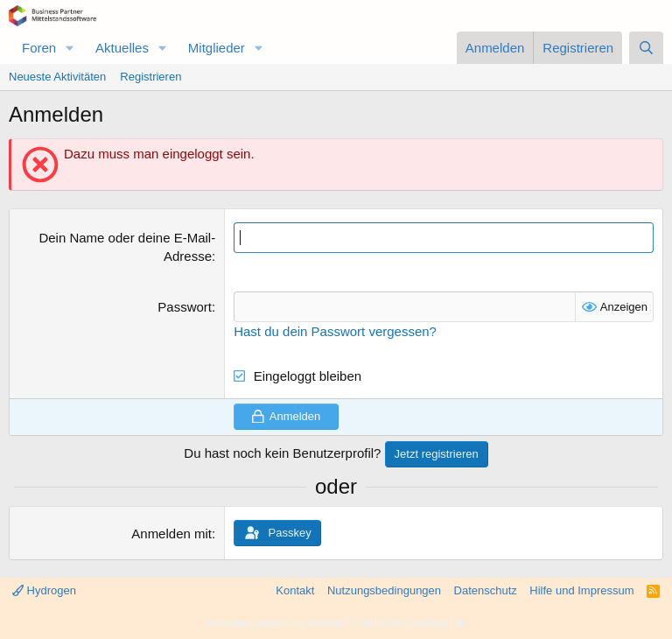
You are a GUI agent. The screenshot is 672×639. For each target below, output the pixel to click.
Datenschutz (486, 590)
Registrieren (150, 77)
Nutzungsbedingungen (384, 590)
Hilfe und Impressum (581, 590)
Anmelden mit (171, 534)
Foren (39, 48)
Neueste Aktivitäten (57, 77)
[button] (70, 48)
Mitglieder (217, 48)
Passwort (185, 307)
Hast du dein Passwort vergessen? (335, 331)
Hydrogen (44, 590)
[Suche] (646, 48)
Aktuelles (122, 48)
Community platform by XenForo (336, 623)
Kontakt (295, 590)
